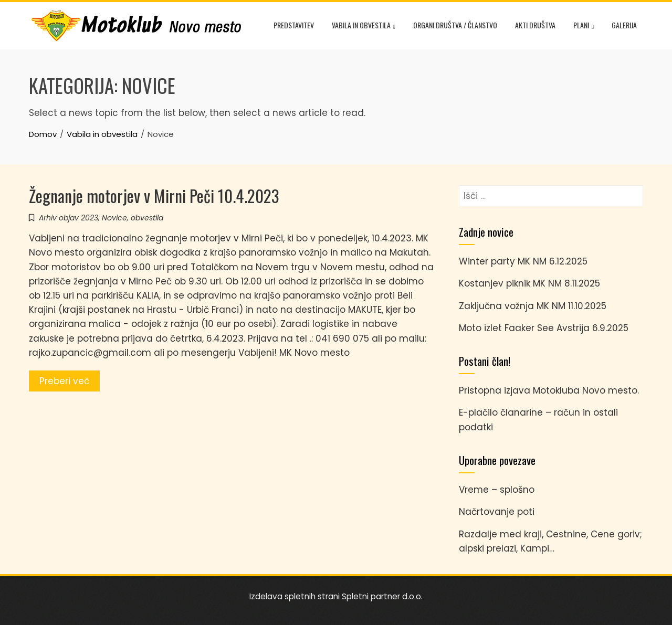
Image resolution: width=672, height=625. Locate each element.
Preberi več (64, 381)
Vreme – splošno (497, 490)
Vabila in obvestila (364, 26)
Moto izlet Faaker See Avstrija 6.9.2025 (544, 328)
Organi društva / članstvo (455, 25)
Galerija (624, 25)
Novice (114, 218)
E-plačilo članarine (501, 412)
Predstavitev (294, 25)
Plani (584, 26)
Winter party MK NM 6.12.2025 (523, 261)
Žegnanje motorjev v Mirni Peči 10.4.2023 (154, 195)
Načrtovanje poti (497, 512)
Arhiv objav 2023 (69, 218)
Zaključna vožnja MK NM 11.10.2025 (533, 306)
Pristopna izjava (495, 390)
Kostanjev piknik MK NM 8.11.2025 (529, 283)
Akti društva (535, 25)
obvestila (147, 218)
